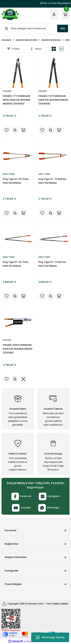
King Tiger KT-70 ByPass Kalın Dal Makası (52, 181)
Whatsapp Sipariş (50, 637)
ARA (63, 28)
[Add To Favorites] (7, 130)
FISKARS (7, 91)
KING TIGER (9, 174)
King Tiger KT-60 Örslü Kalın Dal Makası (16, 181)
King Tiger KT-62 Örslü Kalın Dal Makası (16, 264)
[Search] (35, 28)
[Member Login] (54, 14)
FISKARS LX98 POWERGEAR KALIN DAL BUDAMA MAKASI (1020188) (18, 349)
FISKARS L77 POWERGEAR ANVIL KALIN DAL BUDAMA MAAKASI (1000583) (17, 100)
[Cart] (65, 14)
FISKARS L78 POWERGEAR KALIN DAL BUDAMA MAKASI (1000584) (53, 100)
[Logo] (10, 14)
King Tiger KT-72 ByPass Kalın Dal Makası (52, 264)
